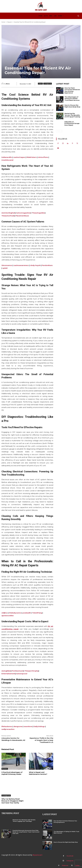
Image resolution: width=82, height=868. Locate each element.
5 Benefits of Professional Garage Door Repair (72, 123)
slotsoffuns (43, 157)
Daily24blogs (39, 726)
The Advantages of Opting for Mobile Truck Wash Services (72, 99)
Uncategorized (48, 84)
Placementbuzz (22, 216)
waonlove (28, 726)
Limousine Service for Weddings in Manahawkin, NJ (13, 739)
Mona (8, 84)
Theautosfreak (8, 216)
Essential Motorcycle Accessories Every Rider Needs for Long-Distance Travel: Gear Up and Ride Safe (26, 832)
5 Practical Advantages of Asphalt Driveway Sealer (12, 773)
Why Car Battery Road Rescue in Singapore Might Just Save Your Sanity (12, 801)
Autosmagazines (23, 213)
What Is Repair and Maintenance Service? (38, 773)
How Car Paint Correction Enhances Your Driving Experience (72, 90)
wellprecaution (8, 729)
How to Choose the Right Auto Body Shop (72, 106)
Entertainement (8, 674)
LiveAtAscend (7, 160)
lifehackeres (7, 726)
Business (5, 769)
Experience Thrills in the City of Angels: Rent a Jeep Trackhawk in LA (41, 740)
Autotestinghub (8, 213)
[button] (78, 16)
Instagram (70, 861)
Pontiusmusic (18, 671)
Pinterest (65, 865)
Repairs (10, 22)
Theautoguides (38, 213)
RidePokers (32, 157)
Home (3, 22)
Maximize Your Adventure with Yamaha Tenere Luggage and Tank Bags (24, 821)
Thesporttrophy (32, 671)
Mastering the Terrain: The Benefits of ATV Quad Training (72, 115)
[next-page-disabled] (61, 131)
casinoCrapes (19, 157)
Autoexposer (22, 674)
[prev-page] (57, 131)
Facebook (70, 856)
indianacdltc (7, 157)
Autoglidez (6, 671)
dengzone (18, 726)
